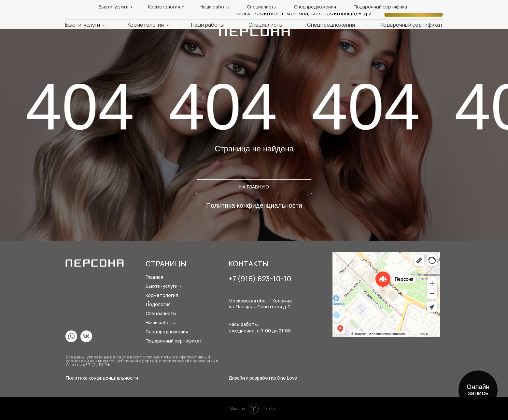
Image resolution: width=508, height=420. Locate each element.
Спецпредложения (331, 25)
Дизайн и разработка (263, 378)
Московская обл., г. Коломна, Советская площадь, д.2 (304, 13)
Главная (154, 277)
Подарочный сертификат (411, 25)
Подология (158, 304)
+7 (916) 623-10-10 (349, 6)
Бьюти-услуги (83, 25)
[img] (71, 336)
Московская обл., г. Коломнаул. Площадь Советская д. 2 (260, 304)
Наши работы (207, 25)
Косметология (146, 25)
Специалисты (266, 25)
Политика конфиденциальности (254, 205)
